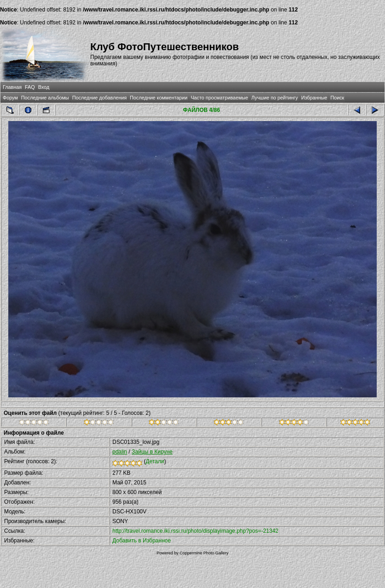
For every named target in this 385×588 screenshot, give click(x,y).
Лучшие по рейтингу (275, 98)
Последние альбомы (45, 98)
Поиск (337, 98)
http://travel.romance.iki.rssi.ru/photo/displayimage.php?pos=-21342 (195, 531)
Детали (155, 461)
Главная (12, 87)
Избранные (314, 98)
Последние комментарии (159, 98)
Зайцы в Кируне (152, 452)
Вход (44, 87)
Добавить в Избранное (142, 541)
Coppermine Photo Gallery (204, 553)
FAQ (30, 87)
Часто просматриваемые (219, 98)
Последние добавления (99, 98)
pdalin (120, 452)
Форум (10, 98)
